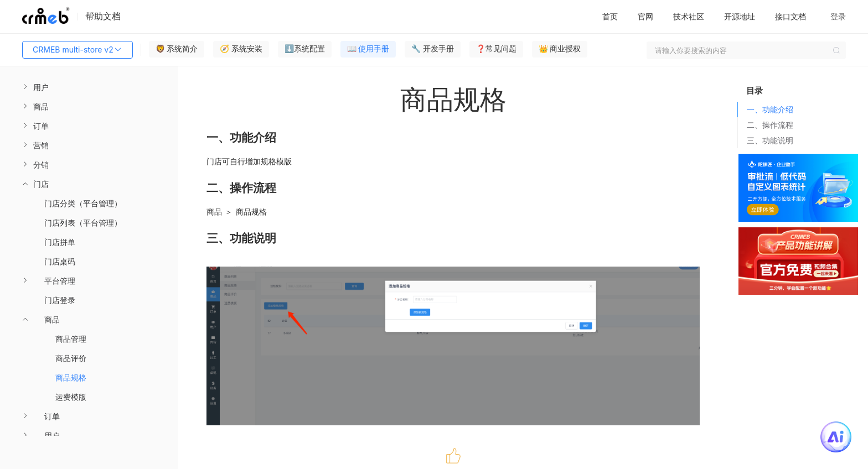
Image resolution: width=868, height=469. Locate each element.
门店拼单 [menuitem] (60, 242)
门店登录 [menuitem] (60, 300)
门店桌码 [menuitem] (60, 261)
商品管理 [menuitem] (71, 339)
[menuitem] (89, 87)
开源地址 (740, 16)
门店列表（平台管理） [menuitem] (83, 223)
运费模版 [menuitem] (71, 397)
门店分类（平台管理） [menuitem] (83, 203)
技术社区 (689, 16)
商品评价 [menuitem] (71, 358)
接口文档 (790, 16)
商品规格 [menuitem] (71, 377)
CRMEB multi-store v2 (77, 50)
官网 (645, 16)
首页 (610, 16)
